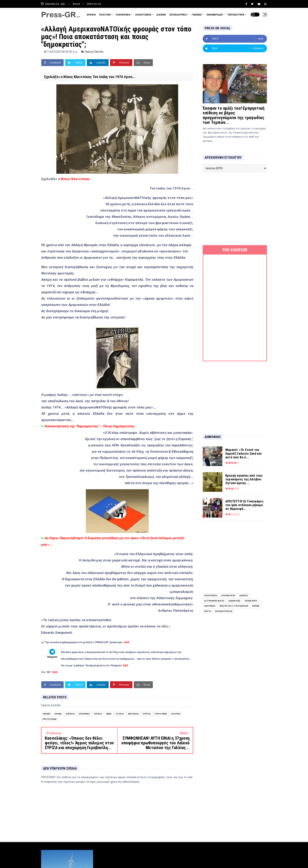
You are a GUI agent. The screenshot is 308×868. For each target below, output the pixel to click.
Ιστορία (120, 714)
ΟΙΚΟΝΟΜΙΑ (123, 15)
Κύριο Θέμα (161, 714)
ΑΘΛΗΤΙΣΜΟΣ (143, 15)
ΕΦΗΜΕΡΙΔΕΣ (215, 15)
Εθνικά (58, 714)
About (76, 4)
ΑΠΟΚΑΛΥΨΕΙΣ (178, 15)
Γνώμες (47, 714)
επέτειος (70, 714)
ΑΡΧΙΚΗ (91, 15)
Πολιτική (176, 714)
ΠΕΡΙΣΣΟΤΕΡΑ (236, 15)
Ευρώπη (98, 714)
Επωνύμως (84, 714)
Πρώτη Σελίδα (94, 52)
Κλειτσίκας (133, 714)
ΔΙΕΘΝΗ (161, 15)
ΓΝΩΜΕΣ (197, 15)
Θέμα (109, 714)
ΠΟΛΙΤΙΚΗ (105, 15)
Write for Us (94, 4)
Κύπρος (147, 714)
